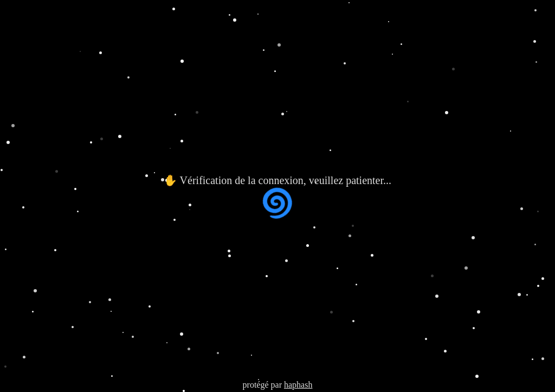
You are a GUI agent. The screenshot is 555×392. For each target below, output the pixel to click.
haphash (298, 385)
